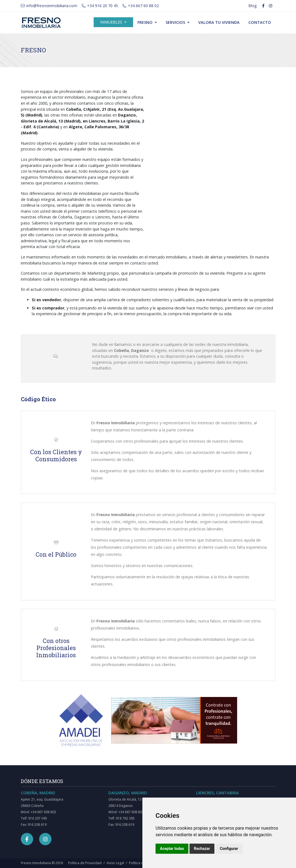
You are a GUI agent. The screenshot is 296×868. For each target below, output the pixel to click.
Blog (252, 6)
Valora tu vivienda (219, 22)
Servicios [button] (176, 22)
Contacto (260, 22)
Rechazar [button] (202, 849)
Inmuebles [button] (112, 22)
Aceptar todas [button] (172, 849)
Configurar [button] (229, 849)
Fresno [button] (146, 22)
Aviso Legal (115, 863)
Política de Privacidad (85, 863)
